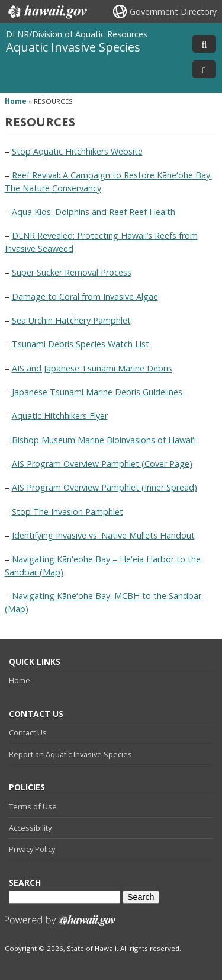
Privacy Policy (32, 849)
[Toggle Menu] (204, 69)
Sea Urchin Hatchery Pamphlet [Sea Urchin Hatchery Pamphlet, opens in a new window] (71, 320)
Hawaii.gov (46, 12)
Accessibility (30, 828)
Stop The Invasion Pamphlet (67, 512)
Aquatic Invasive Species (73, 47)
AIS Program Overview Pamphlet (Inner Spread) (104, 487)
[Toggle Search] (204, 44)
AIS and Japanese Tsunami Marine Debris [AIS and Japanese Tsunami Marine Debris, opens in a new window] (92, 368)
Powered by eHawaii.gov (60, 925)
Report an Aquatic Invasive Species (70, 754)
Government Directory (173, 12)
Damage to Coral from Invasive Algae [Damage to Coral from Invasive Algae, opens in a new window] (85, 297)
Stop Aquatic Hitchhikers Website (77, 151)
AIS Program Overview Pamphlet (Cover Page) (102, 464)
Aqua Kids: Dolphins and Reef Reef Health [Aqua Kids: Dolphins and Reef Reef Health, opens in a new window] (94, 212)
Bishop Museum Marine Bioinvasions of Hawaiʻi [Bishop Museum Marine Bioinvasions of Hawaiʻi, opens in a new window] (104, 440)
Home (20, 680)
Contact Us (28, 732)
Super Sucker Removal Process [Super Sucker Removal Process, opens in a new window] (72, 272)
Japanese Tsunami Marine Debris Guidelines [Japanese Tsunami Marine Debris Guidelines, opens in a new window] (97, 392)
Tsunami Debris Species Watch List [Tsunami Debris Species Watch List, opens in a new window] (81, 344)
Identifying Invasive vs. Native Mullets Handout (103, 535)
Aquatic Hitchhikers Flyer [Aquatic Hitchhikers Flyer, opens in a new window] (60, 416)
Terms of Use (33, 806)
